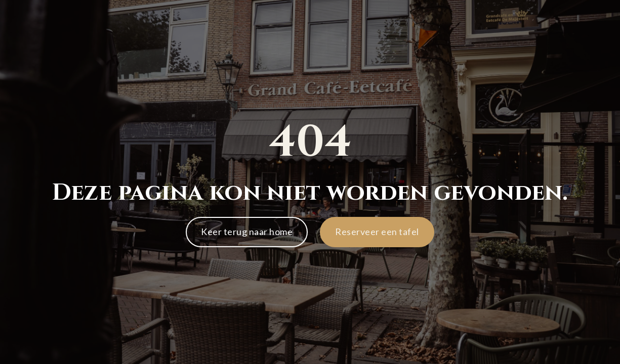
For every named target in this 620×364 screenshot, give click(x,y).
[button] (377, 232)
